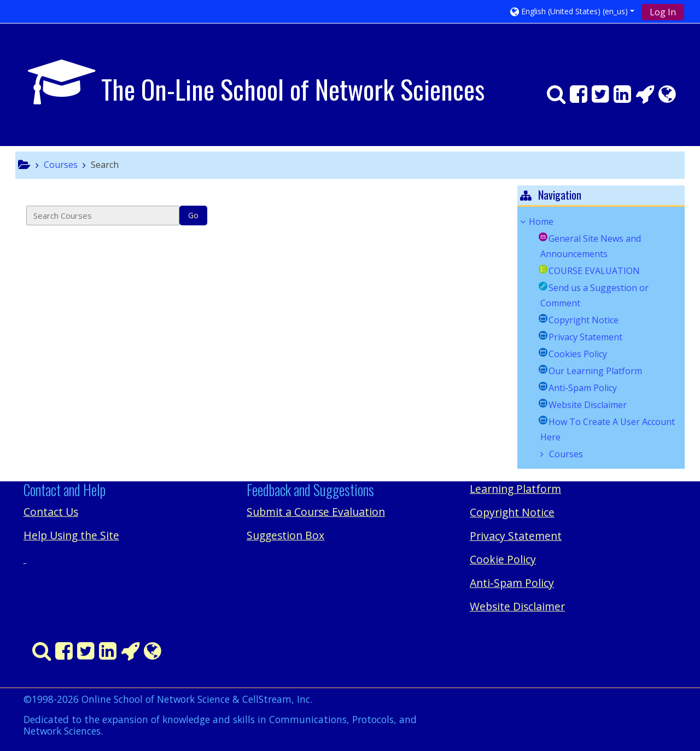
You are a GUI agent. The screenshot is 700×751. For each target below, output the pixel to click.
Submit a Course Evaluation (316, 512)
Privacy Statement (516, 536)
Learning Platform (515, 489)
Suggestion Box (285, 535)
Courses (574, 454)
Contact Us (51, 512)
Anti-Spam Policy (512, 583)
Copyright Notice (512, 512)
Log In (663, 12)
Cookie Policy (503, 559)
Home (549, 222)
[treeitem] (605, 222)
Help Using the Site (71, 535)
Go (193, 215)
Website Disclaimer (517, 606)
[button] (572, 11)
